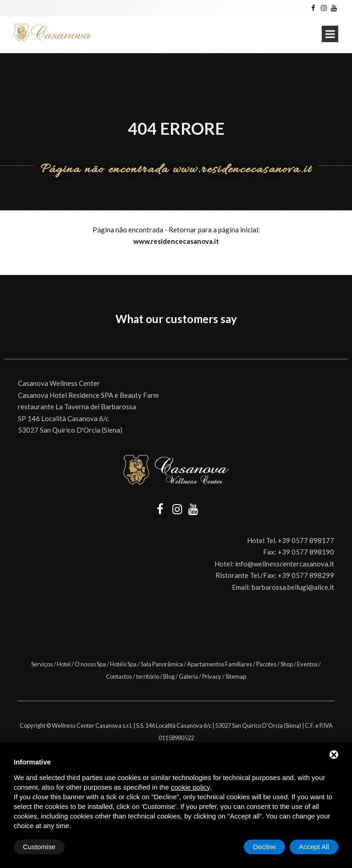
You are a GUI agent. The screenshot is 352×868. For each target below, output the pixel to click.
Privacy (212, 676)
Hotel (64, 664)
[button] (7, 341)
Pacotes (266, 664)
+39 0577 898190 (306, 552)
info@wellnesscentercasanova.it (285, 564)
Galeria (188, 676)
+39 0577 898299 (306, 575)
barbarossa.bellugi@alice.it (293, 587)
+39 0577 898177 (306, 540)
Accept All (314, 847)
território (148, 676)
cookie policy (191, 787)
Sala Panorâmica (162, 664)
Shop (287, 664)
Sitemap (236, 676)
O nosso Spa (90, 664)
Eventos (307, 664)
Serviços (42, 664)
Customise (39, 847)
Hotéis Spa (123, 664)
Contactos (119, 676)
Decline (264, 847)
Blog (169, 676)
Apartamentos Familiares (220, 664)
